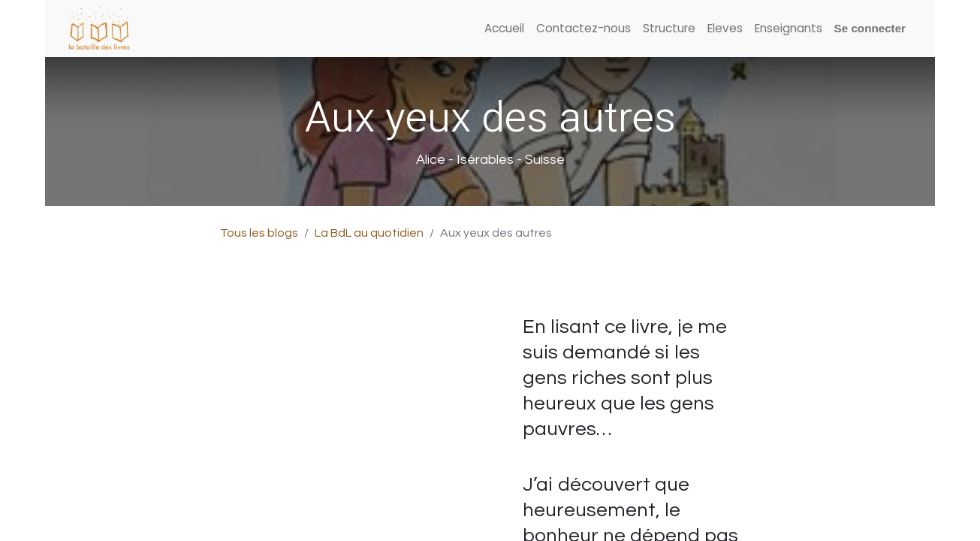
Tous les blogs (259, 233)
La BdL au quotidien (369, 233)
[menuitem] (504, 29)
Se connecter (870, 28)
